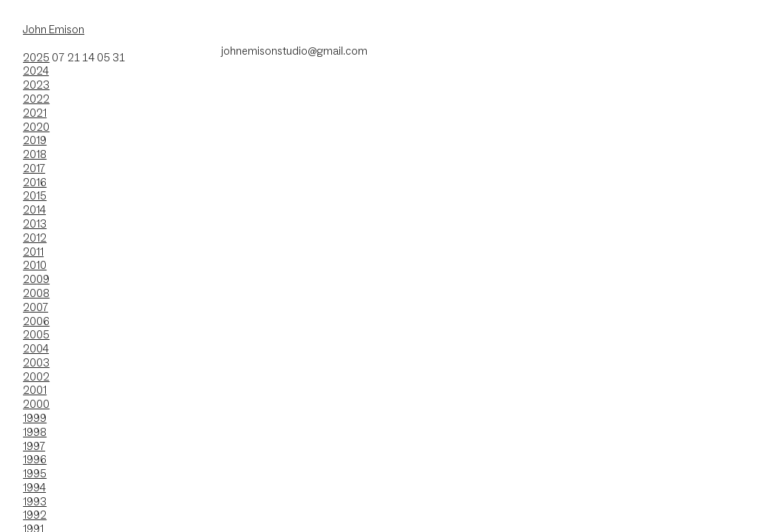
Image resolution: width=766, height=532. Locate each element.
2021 (35, 113)
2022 (36, 99)
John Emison (54, 29)
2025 (36, 57)
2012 (35, 238)
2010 (35, 265)
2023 (36, 85)
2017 (34, 168)
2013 (35, 224)
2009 (36, 279)
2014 (34, 209)
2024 (36, 71)
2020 (36, 127)
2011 (33, 252)
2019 (35, 140)
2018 (35, 154)
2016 (35, 182)
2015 (35, 195)
